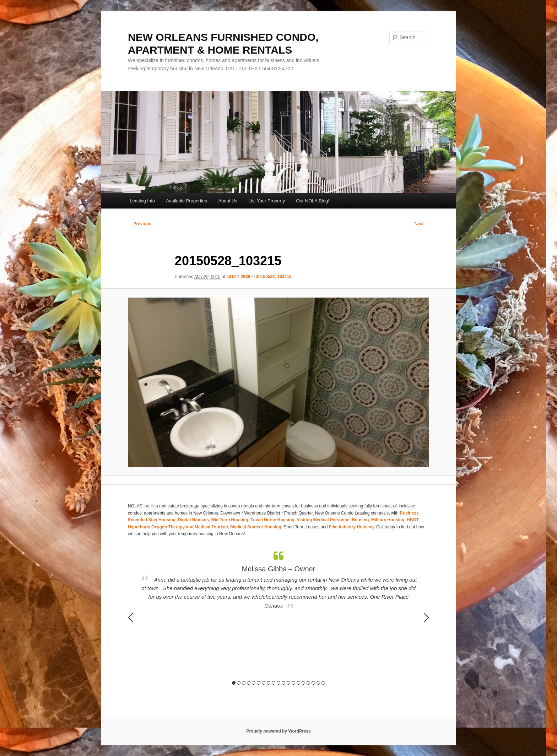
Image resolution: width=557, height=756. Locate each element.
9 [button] (274, 683)
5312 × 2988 (238, 277)
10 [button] (278, 683)
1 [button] (234, 683)
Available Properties (187, 201)
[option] (278, 580)
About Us (228, 201)
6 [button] (259, 683)
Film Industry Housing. (352, 527)
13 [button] (293, 683)
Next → (422, 224)
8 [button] (269, 683)
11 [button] (283, 683)
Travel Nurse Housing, (274, 520)
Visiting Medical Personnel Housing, (334, 520)
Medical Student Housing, (257, 527)
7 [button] (264, 683)
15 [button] (303, 683)
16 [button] (308, 683)
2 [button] (239, 683)
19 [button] (323, 683)
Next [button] (426, 618)
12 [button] (288, 683)
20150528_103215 (274, 277)
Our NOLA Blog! (313, 201)
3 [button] (244, 683)
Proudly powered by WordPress (278, 731)
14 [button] (298, 683)
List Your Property (267, 201)
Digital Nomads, (195, 520)
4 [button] (249, 683)
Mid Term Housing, (231, 520)
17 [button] (313, 683)
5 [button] (254, 683)
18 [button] (318, 683)
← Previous (140, 224)
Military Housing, (389, 520)
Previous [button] (131, 618)
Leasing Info (142, 201)
